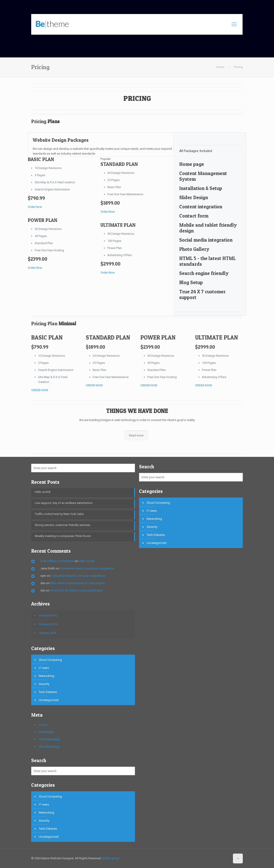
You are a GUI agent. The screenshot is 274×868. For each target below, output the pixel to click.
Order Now (35, 207)
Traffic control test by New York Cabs (59, 514)
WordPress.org (49, 747)
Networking (46, 676)
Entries (47, 732)
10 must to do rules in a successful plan (76, 590)
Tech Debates (48, 692)
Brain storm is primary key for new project (77, 583)
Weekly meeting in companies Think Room (63, 536)
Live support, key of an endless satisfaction (64, 503)
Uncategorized (49, 700)
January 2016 (48, 633)
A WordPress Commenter (57, 561)
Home (220, 67)
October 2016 (48, 615)
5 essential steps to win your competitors (87, 568)
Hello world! (43, 492)
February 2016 (48, 624)
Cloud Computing (50, 660)
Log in (43, 725)
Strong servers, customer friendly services (62, 525)
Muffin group (111, 858)
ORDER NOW (40, 390)
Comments (49, 739)
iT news (44, 668)
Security (44, 684)
